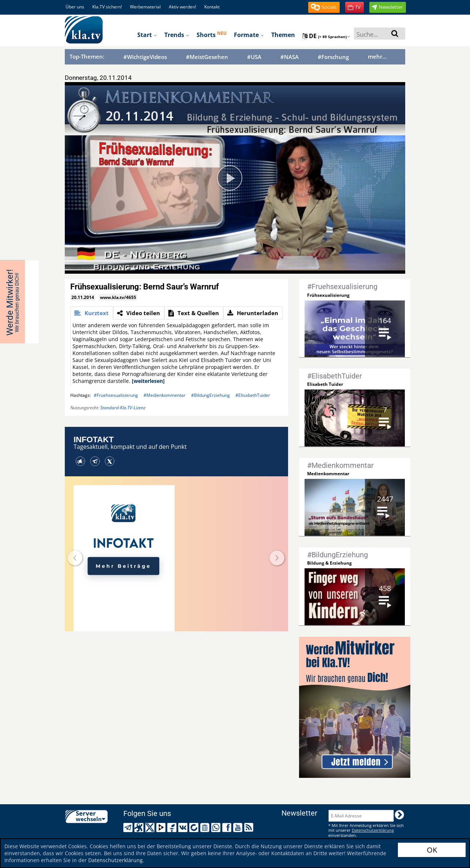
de (326, 36)
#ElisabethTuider (253, 395)
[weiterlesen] (148, 381)
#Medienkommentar (165, 395)
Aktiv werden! (182, 7)
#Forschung (333, 57)
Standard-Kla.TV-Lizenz (123, 408)
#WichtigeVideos (145, 57)
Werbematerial (145, 7)
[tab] (92, 313)
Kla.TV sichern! (107, 7)
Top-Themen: (87, 56)
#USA (254, 57)
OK (432, 850)
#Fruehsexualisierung (116, 395)
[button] (324, 7)
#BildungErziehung (210, 395)
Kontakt (212, 7)
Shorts (212, 34)
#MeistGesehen (207, 57)
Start (147, 35)
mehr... (377, 56)
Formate (249, 35)
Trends (177, 35)
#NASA (290, 57)
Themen (283, 35)
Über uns (75, 7)
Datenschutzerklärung (115, 860)
